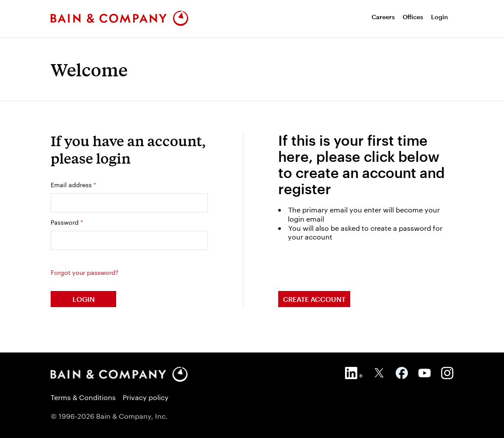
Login (440, 17)
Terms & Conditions (83, 397)
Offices (413, 17)
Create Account (314, 299)
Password (67, 222)
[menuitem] (383, 17)
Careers (383, 17)
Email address (73, 185)
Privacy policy (146, 397)
